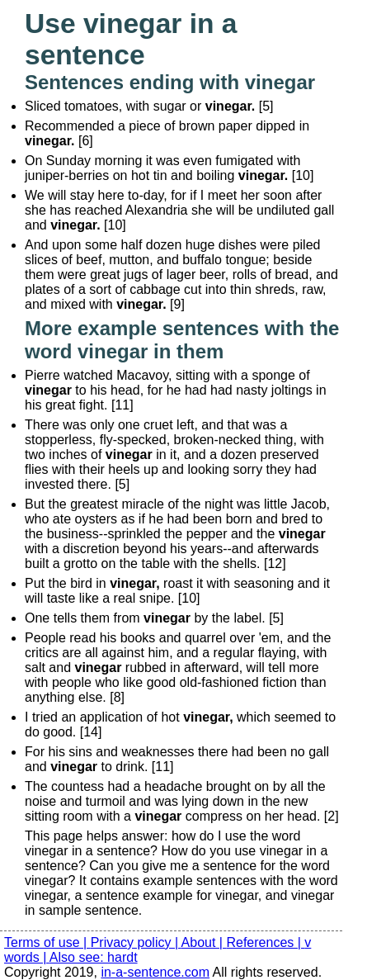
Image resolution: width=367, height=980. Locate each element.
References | (265, 942)
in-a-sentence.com (155, 972)
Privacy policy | (136, 942)
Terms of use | (47, 942)
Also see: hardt (94, 957)
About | (204, 942)
